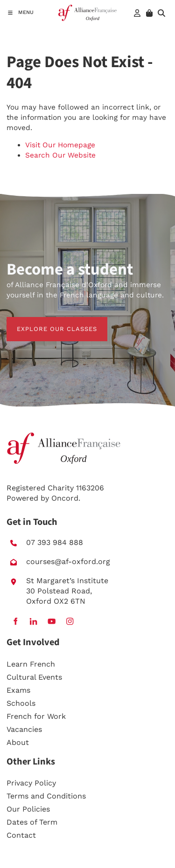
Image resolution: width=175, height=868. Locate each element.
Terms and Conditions (46, 796)
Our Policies (28, 809)
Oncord (65, 498)
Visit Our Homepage (60, 145)
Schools (21, 703)
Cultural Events (34, 677)
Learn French (31, 664)
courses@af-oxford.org (68, 561)
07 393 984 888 (55, 542)
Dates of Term (32, 822)
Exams (18, 690)
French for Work (36, 716)
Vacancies (24, 729)
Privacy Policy (31, 783)
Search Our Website (60, 155)
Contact (21, 835)
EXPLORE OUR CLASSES (47, 322)
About (18, 742)
